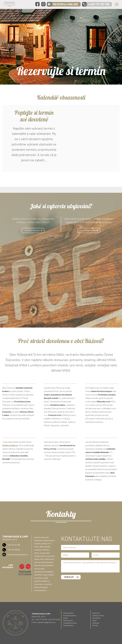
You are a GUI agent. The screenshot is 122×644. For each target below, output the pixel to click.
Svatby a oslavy (98, 615)
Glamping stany (88, 230)
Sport (95, 620)
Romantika (96, 618)
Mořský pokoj (68, 620)
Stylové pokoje (32, 230)
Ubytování (96, 613)
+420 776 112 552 (14, 550)
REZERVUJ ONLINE (65, 4)
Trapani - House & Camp (9, 4)
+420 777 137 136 (99, 4)
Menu (117, 4)
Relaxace (96, 623)
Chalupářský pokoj (70, 623)
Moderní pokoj (68, 613)
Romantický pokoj (70, 615)
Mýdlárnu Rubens (10, 445)
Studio (66, 618)
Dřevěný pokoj (68, 625)
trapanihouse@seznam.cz (17, 554)
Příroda (95, 625)
